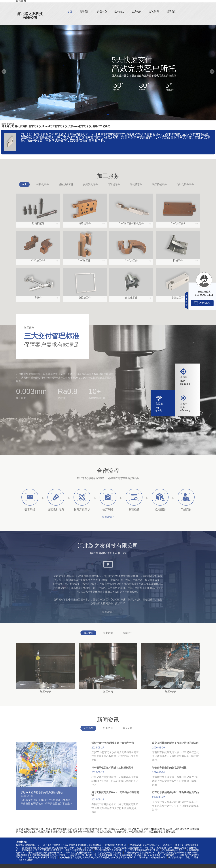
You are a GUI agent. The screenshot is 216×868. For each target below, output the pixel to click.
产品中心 (102, 12)
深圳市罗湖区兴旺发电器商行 (128, 848)
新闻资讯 (154, 12)
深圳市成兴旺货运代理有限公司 (145, 845)
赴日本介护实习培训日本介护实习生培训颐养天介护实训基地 (72, 845)
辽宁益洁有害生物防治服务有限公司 (45, 853)
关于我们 (85, 12)
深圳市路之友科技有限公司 (79, 853)
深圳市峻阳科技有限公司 (28, 845)
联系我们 (171, 12)
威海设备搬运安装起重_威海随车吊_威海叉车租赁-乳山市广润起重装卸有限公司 (98, 857)
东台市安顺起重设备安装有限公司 (111, 850)
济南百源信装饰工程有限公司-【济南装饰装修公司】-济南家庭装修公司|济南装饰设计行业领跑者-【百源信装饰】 (123, 855)
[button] (108, 115)
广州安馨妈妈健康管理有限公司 (140, 853)
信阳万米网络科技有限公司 (78, 850)
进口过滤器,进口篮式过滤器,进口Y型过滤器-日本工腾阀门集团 (51, 848)
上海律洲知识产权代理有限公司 (41, 857)
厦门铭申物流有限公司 (115, 845)
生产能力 (119, 12)
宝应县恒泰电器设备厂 (172, 850)
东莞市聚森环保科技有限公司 (144, 850)
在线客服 (202, 303)
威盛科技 (167, 845)
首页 (70, 12)
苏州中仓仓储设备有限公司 (97, 848)
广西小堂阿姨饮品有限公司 (108, 853)
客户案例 (137, 12)
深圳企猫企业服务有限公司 (152, 857)
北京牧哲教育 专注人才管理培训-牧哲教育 (42, 850)
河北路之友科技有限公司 (30, 16)
